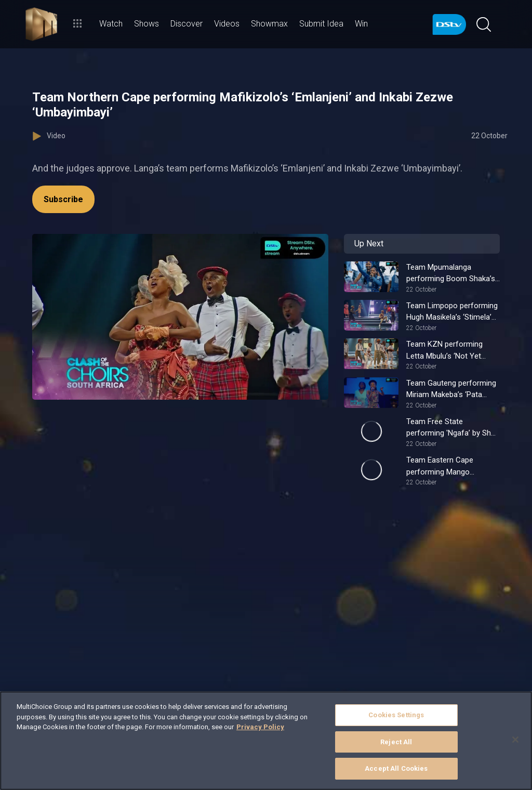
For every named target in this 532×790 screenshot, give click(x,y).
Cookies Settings (396, 715)
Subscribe (63, 199)
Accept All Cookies (396, 768)
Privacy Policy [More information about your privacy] (260, 727)
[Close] (515, 740)
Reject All (396, 742)
